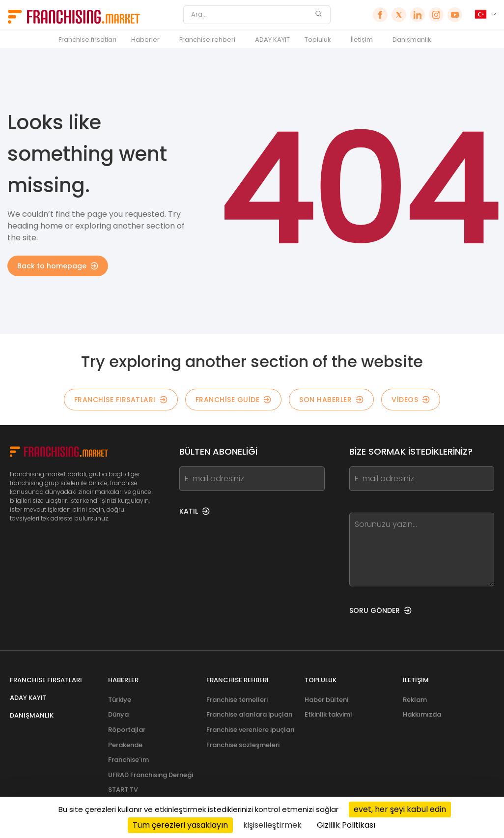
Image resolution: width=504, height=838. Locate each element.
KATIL (195, 511)
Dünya (118, 714)
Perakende (125, 745)
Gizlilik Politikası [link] (346, 825)
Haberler (145, 40)
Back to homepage (58, 266)
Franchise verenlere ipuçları (251, 730)
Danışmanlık (412, 40)
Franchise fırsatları (87, 40)
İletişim (362, 40)
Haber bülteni (326, 700)
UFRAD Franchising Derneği (151, 775)
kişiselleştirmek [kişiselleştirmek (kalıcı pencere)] (272, 825)
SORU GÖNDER (380, 610)
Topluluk (318, 40)
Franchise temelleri (237, 700)
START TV (123, 790)
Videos (411, 400)
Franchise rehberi (207, 40)
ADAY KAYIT (272, 40)
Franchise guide (234, 400)
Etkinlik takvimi (328, 714)
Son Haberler (331, 400)
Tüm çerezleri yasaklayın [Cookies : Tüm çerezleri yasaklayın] (180, 825)
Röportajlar (127, 730)
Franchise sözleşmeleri (243, 745)
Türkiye (120, 700)
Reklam (415, 700)
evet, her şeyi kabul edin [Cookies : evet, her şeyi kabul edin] (400, 809)
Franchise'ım (128, 760)
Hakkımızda (422, 714)
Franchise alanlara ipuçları (250, 714)
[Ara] (251, 15)
